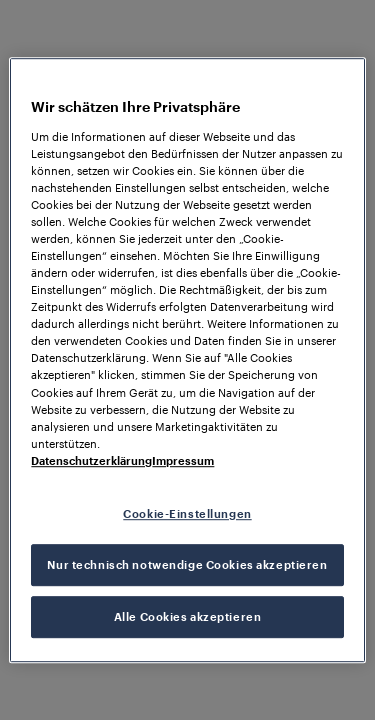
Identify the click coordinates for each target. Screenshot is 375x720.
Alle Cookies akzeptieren (188, 616)
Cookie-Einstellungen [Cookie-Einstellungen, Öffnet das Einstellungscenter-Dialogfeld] (187, 513)
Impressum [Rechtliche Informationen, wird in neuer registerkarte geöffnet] (183, 460)
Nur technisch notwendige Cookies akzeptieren (187, 564)
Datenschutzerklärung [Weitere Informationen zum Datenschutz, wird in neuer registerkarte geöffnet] (91, 460)
